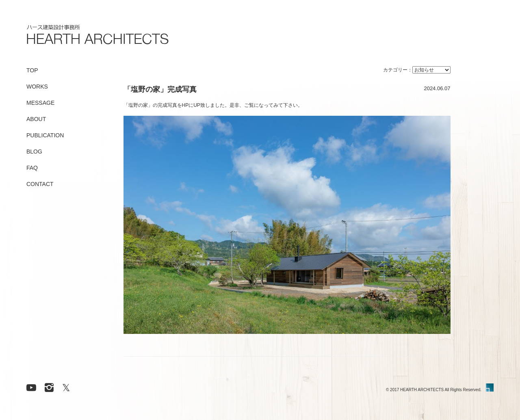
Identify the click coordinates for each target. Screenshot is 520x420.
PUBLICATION (45, 135)
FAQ (32, 168)
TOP (32, 70)
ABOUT (36, 119)
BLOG (34, 152)
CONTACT (40, 184)
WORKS (37, 87)
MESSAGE (40, 103)
